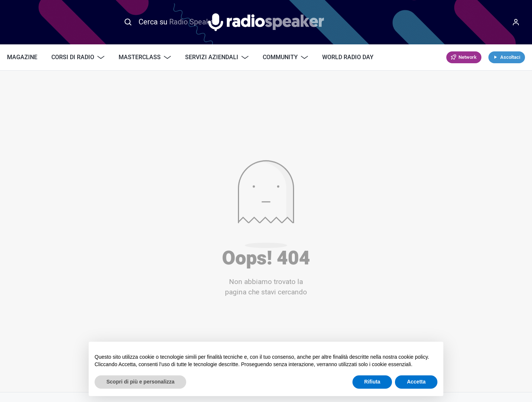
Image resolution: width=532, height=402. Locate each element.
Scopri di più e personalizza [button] (140, 382)
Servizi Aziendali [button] (217, 57)
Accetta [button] (416, 382)
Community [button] (285, 57)
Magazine (22, 57)
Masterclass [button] (145, 57)
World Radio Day (348, 57)
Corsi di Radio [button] (78, 57)
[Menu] (516, 22)
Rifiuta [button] (372, 382)
